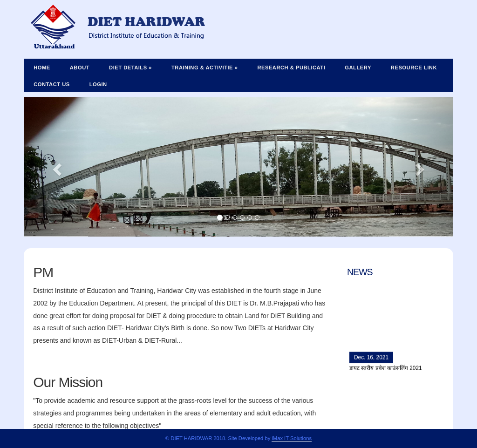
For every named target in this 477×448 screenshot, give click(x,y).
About (80, 68)
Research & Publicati (291, 68)
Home (42, 68)
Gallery (358, 68)
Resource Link (414, 68)
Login (98, 84)
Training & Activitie (204, 68)
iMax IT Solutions (292, 438)
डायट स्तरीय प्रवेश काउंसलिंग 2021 (386, 370)
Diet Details (130, 68)
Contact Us (52, 84)
